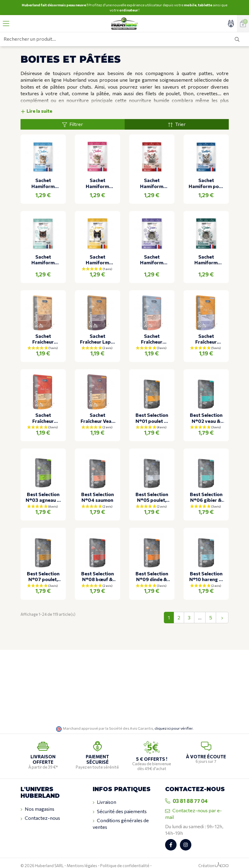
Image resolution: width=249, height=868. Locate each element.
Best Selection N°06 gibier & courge (206, 487)
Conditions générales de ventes (121, 814)
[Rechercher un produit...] (113, 39)
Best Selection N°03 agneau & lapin (43, 487)
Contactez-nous (40, 808)
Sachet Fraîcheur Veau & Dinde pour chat (97, 408)
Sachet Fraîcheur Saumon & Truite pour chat (152, 329)
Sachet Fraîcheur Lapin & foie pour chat (97, 329)
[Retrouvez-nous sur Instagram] (186, 835)
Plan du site (31, 861)
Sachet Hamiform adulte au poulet (152, 173)
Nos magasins (37, 799)
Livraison (104, 792)
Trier (177, 115)
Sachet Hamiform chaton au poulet (97, 173)
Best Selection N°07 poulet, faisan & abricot (43, 566)
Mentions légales (82, 856)
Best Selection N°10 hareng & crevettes (206, 566)
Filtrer (73, 115)
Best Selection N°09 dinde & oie (152, 566)
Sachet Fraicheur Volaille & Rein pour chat (43, 329)
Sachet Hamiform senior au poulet (152, 250)
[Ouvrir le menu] (6, 24)
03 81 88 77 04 (186, 791)
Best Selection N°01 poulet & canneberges (152, 408)
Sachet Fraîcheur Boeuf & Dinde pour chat (43, 408)
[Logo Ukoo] (222, 856)
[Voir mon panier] (243, 24)
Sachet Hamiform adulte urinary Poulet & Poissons (97, 250)
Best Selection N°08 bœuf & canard (97, 566)
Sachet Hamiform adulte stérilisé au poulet (43, 250)
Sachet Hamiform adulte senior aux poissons (206, 250)
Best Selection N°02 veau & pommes (206, 408)
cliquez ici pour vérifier (174, 719)
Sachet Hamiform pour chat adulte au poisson (206, 173)
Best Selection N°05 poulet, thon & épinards (152, 487)
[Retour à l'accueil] (124, 24)
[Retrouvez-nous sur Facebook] (171, 835)
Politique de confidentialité (125, 856)
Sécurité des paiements (120, 801)
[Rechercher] (237, 39)
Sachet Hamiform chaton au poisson (43, 173)
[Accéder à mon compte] (231, 24)
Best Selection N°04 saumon (97, 487)
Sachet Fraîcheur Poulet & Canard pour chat (206, 329)
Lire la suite (36, 101)
